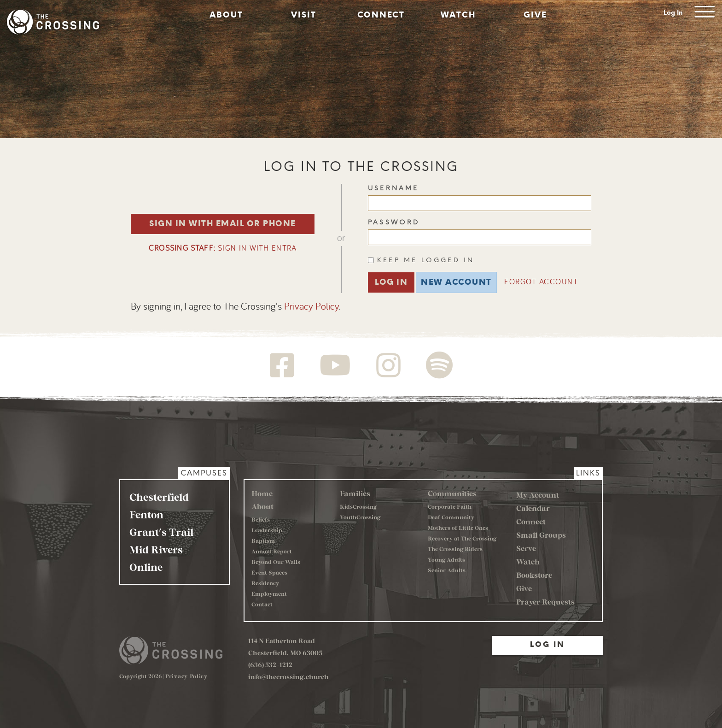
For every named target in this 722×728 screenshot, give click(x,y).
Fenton (146, 514)
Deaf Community (451, 517)
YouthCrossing (360, 517)
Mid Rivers (156, 549)
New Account (456, 282)
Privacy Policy (311, 307)
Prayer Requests (545, 602)
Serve (526, 548)
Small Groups (541, 535)
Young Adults (446, 559)
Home (262, 493)
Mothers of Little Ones (458, 528)
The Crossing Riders (455, 549)
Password (394, 222)
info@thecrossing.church (288, 677)
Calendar (533, 508)
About (226, 15)
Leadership (267, 530)
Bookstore (534, 575)
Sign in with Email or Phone (223, 223)
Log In (673, 13)
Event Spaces (269, 572)
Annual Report (272, 551)
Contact (262, 604)
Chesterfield (159, 497)
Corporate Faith (450, 506)
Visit (304, 15)
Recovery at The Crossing (462, 538)
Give (535, 15)
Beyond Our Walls (276, 562)
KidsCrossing (358, 506)
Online (146, 567)
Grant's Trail (161, 532)
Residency (265, 583)
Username (393, 188)
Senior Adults (447, 570)
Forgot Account (541, 282)
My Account (538, 495)
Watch (458, 15)
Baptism (263, 540)
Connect (381, 15)
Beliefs (261, 519)
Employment (269, 593)
